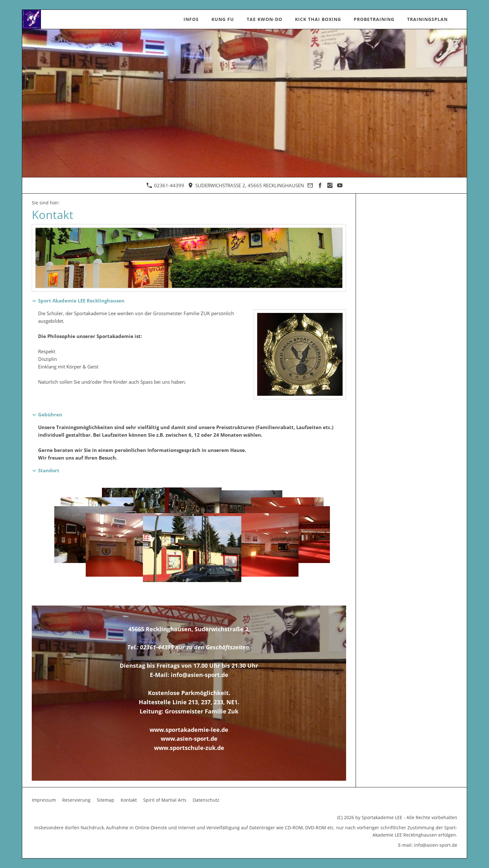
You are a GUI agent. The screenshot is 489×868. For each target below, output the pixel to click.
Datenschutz (206, 800)
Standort (49, 470)
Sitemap (106, 800)
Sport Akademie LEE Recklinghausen (81, 301)
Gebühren (50, 414)
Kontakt (129, 800)
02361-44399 (165, 185)
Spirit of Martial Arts (165, 800)
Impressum (44, 800)
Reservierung (76, 800)
